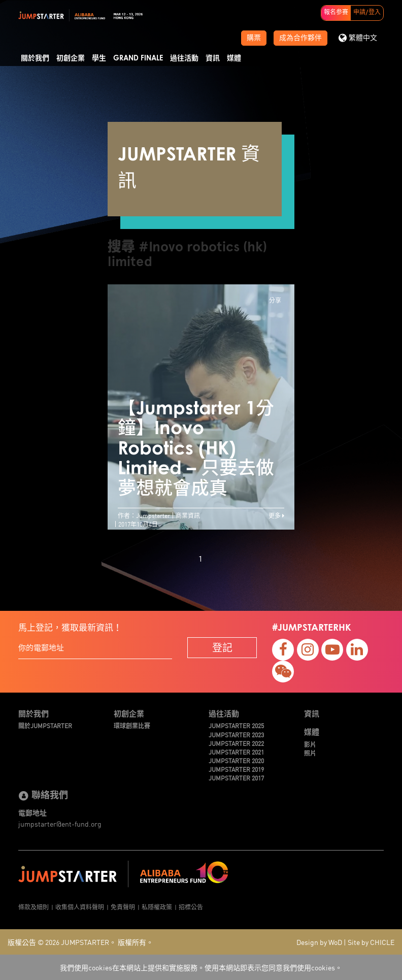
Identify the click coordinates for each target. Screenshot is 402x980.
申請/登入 (367, 13)
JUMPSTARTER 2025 (236, 725)
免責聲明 (123, 907)
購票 (254, 38)
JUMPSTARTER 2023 (236, 734)
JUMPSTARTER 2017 (236, 778)
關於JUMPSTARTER (45, 725)
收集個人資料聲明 (80, 907)
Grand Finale (138, 58)
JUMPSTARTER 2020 (236, 760)
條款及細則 (33, 907)
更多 (276, 515)
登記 (222, 647)
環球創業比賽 (132, 725)
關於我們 (35, 58)
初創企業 (71, 58)
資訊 (213, 58)
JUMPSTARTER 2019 (236, 769)
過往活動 (184, 58)
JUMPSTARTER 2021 (236, 752)
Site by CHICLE (371, 942)
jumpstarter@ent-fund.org (60, 824)
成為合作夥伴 (300, 38)
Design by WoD (319, 942)
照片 (310, 753)
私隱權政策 (157, 907)
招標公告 (191, 907)
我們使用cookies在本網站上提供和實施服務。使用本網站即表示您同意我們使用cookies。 (201, 967)
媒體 (234, 58)
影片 (310, 744)
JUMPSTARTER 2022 (236, 743)
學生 (99, 58)
